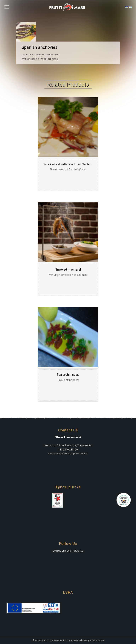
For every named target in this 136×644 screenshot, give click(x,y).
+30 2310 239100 (68, 450)
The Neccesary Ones (48, 55)
